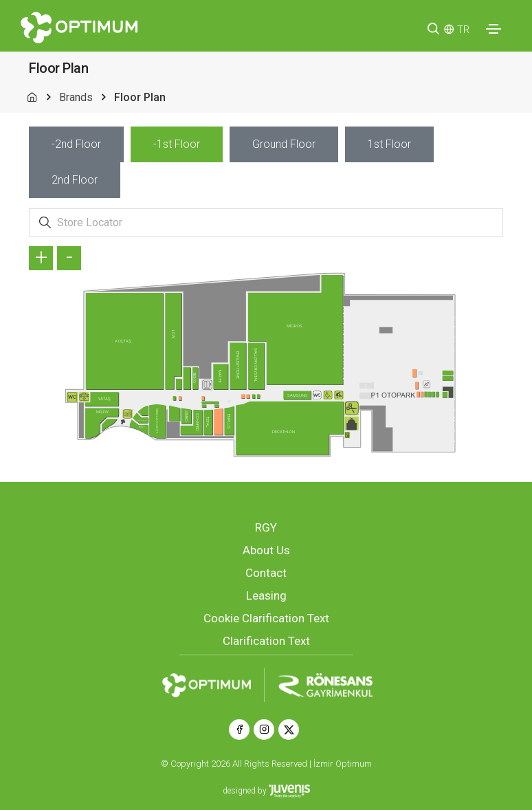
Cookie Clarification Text (266, 618)
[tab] (76, 144)
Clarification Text (266, 641)
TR (463, 30)
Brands (76, 97)
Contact (266, 573)
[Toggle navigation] (494, 29)
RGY (266, 527)
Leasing (266, 595)
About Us (266, 550)
